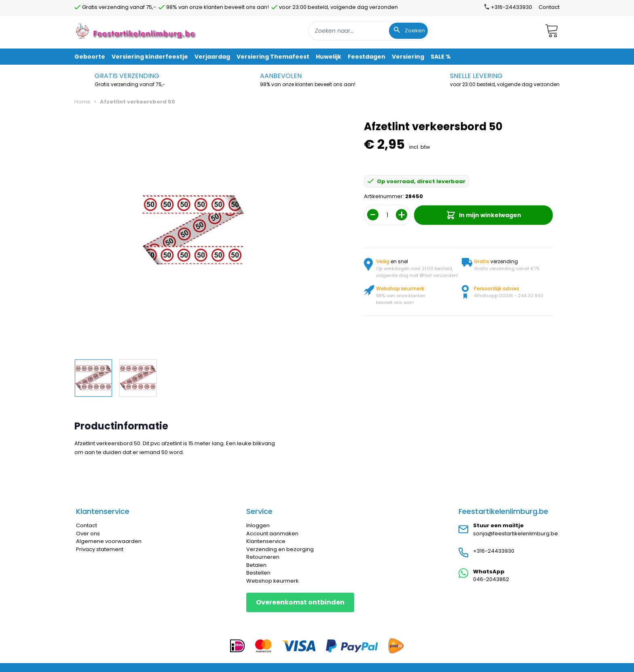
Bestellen (258, 573)
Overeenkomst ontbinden (300, 602)
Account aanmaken (272, 534)
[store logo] (137, 31)
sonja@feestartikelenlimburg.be (516, 534)
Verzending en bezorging (280, 549)
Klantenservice (266, 541)
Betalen (256, 565)
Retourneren (263, 557)
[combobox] (369, 31)
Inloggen (258, 525)
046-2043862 (491, 579)
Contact (549, 7)
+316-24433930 (494, 551)
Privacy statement (100, 549)
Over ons (88, 534)
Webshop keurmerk (273, 581)
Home (82, 102)
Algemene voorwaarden (109, 541)
